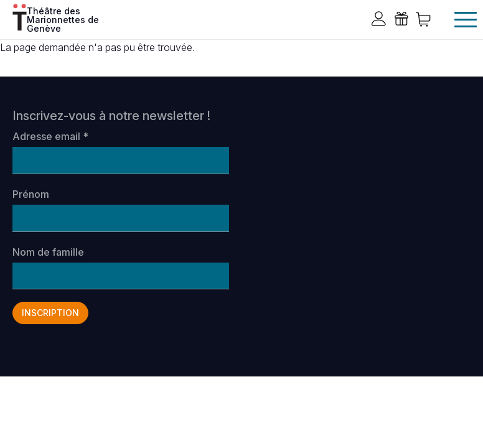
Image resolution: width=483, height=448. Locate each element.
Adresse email (50, 136)
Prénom (31, 194)
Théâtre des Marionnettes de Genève (63, 19)
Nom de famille (48, 252)
